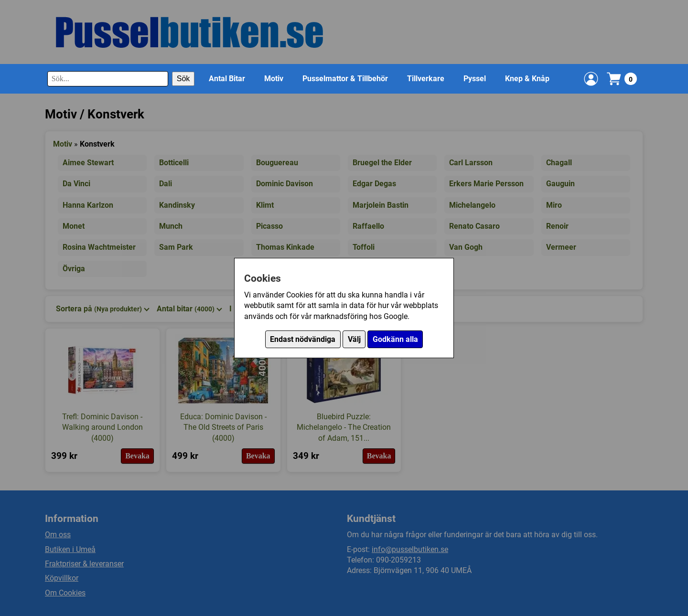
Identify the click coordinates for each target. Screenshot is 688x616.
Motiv (274, 79)
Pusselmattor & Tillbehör (345, 79)
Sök (183, 79)
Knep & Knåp (527, 79)
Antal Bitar (227, 79)
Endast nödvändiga (303, 339)
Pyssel (475, 79)
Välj (354, 339)
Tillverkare (426, 79)
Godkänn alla (395, 339)
